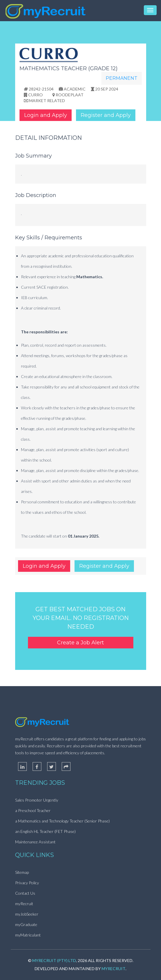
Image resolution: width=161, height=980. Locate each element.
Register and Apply (106, 115)
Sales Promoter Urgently (37, 800)
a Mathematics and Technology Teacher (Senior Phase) (62, 821)
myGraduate (26, 924)
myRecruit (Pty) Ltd (54, 960)
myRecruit (24, 904)
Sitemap (22, 872)
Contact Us (25, 893)
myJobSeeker (27, 914)
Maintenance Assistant (35, 842)
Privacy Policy (27, 883)
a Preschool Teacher (33, 810)
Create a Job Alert (80, 643)
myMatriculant (28, 935)
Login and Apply (46, 115)
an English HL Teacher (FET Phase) (45, 831)
